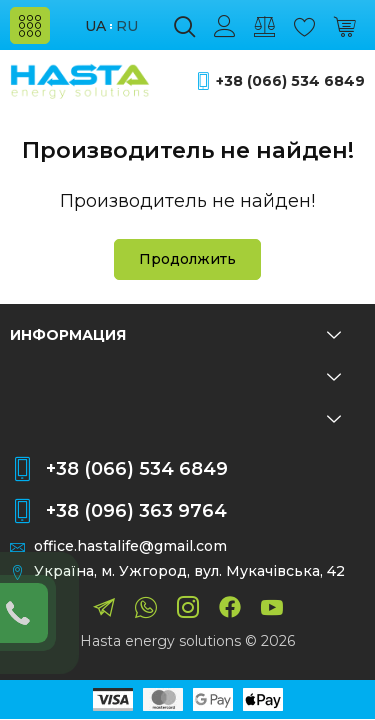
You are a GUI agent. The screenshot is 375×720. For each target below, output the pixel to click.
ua (95, 26)
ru (127, 26)
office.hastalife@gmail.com (130, 546)
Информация (175, 335)
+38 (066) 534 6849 (290, 81)
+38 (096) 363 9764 (136, 511)
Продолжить (187, 259)
